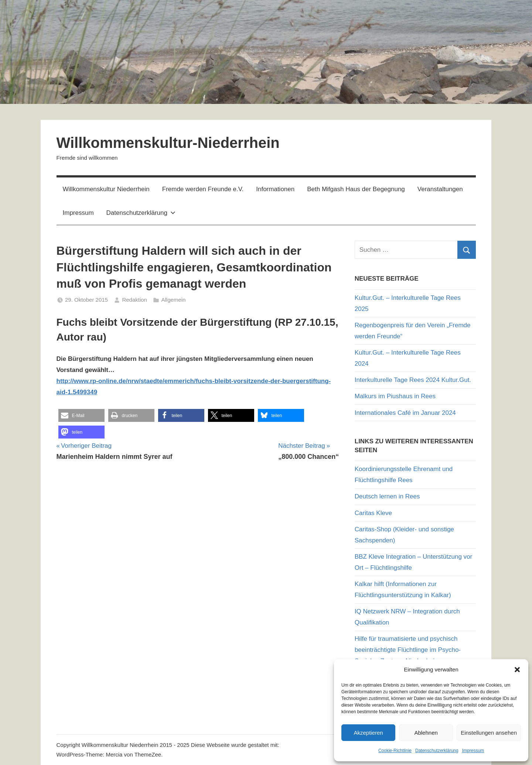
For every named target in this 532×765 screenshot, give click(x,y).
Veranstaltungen (440, 189)
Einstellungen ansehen (489, 733)
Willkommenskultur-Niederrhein (168, 143)
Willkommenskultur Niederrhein (106, 189)
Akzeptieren (368, 733)
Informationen (275, 189)
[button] (517, 670)
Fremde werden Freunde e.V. (203, 189)
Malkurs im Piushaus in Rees (395, 396)
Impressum (473, 751)
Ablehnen (426, 733)
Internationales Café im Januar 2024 (405, 413)
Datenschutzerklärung (437, 751)
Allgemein (173, 300)
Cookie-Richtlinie (395, 751)
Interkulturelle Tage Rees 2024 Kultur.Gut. (413, 380)
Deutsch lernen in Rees (387, 496)
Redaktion (134, 300)
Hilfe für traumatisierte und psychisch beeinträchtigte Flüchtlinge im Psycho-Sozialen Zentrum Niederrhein (408, 650)
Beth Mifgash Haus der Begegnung (356, 189)
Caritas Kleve (373, 513)
